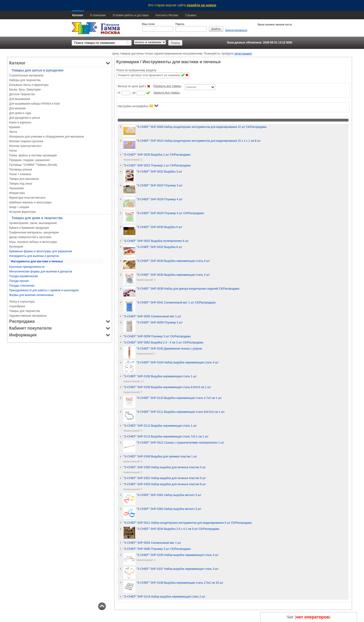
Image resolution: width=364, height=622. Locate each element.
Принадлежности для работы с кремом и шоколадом (44, 290)
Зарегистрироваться (236, 30)
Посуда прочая (19, 281)
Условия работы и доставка (131, 15)
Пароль (180, 24)
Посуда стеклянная (22, 286)
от (119, 93)
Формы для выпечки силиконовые (31, 295)
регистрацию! (243, 54)
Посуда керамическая (23, 276)
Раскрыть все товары (167, 86)
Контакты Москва (167, 15)
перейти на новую (202, 5)
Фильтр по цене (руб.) (132, 86)
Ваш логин (149, 24)
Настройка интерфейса (138, 106)
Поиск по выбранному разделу (136, 70)
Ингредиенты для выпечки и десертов (34, 256)
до (134, 93)
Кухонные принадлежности (27, 267)
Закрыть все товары (167, 93)
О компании (98, 15)
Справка (191, 15)
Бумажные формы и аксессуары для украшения (41, 251)
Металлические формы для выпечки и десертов (41, 272)
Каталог (78, 15)
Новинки (191, 87)
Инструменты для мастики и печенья (37, 261)
